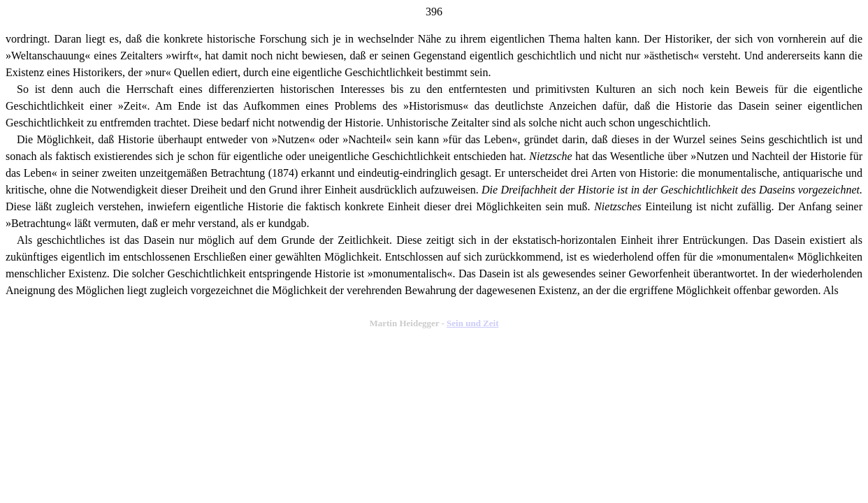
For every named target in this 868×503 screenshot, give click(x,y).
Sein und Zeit (472, 323)
